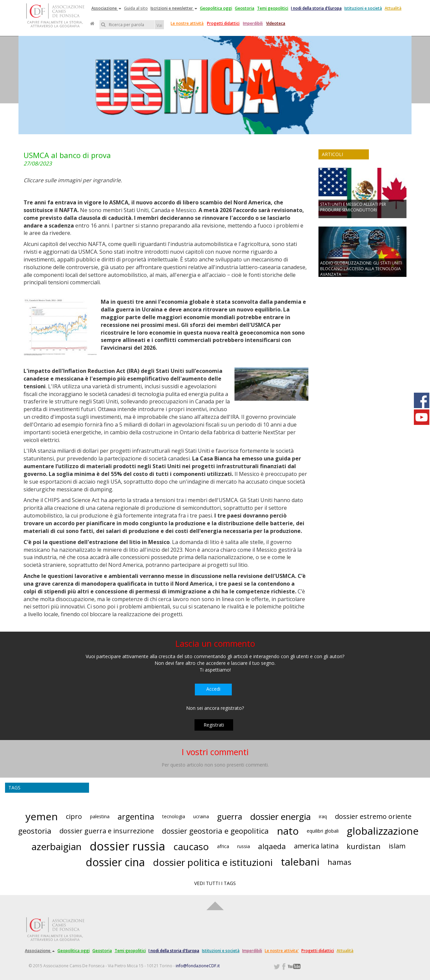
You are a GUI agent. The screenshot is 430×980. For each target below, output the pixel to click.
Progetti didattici (223, 23)
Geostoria (245, 8)
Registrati (214, 725)
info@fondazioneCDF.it (198, 966)
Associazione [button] (106, 8)
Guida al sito (136, 8)
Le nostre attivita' (282, 951)
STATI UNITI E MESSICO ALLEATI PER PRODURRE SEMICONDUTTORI (353, 207)
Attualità (393, 8)
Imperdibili (253, 23)
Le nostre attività (187, 23)
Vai (159, 25)
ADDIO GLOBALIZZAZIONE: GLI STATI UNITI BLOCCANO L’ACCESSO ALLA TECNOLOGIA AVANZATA (361, 269)
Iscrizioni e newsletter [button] (174, 8)
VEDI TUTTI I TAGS (215, 883)
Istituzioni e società (363, 8)
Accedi (213, 689)
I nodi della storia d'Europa (316, 8)
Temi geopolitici (273, 8)
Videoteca (276, 23)
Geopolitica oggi (216, 8)
